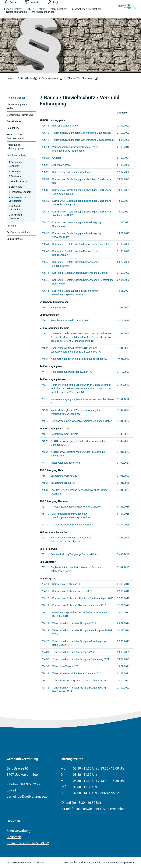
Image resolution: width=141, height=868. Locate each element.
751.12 (45, 514)
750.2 (45, 483)
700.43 (45, 262)
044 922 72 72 (30, 784)
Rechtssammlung (16, 155)
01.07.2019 (123, 385)
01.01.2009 (123, 476)
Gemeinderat (14, 121)
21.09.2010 (123, 147)
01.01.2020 (123, 452)
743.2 (45, 441)
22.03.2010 (123, 591)
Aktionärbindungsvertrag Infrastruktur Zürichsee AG (79, 359)
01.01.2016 (123, 483)
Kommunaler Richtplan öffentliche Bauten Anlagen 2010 (83, 598)
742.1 (45, 385)
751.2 (45, 525)
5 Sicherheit (15, 187)
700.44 (45, 273)
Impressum (128, 862)
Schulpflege (13, 128)
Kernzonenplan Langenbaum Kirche (72, 172)
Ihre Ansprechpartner (42, 14)
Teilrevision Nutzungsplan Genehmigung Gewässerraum (83, 140)
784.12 (45, 591)
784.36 (45, 688)
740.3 (45, 359)
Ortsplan (57, 158)
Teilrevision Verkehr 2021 (66, 666)
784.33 (45, 666)
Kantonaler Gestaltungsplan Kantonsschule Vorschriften (83, 244)
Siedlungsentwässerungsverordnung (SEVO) (76, 507)
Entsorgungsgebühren (63, 483)
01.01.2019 (123, 333)
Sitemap (85, 862)
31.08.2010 (123, 584)
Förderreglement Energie (65, 434)
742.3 (45, 410)
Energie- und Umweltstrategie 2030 (70, 320)
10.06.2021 (123, 291)
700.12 (45, 133)
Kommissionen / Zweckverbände (16, 136)
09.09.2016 (123, 623)
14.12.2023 (123, 320)
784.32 (45, 659)
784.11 (45, 584)
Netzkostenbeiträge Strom (65, 463)
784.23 (45, 641)
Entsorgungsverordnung (64, 476)
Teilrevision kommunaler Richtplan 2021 (74, 652)
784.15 (45, 612)
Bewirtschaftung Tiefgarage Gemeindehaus (75, 554)
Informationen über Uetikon (86, 11)
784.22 (45, 630)
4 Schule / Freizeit (19, 181)
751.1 (45, 507)
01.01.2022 (123, 165)
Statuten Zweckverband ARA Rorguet (73, 525)
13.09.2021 (123, 179)
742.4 (45, 421)
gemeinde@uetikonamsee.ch (28, 797)
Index (74, 862)
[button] (26, 78)
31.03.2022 (123, 244)
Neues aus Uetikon (16, 14)
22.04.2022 (123, 280)
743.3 (45, 452)
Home (10, 78)
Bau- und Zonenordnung (65, 126)
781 (44, 554)
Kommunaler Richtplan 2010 (68, 584)
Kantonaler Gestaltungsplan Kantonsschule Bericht (80, 273)
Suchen (97, 862)
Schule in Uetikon (36, 11)
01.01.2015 (123, 307)
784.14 (45, 605)
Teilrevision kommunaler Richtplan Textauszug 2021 (81, 659)
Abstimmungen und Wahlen (18, 106)
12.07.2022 (123, 172)
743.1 (45, 434)
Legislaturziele (15, 239)
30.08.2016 (123, 630)
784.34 (45, 673)
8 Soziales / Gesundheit (15, 208)
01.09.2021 (123, 673)
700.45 (45, 280)
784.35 (45, 681)
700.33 (45, 201)
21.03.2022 (123, 126)
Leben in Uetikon (13, 11)
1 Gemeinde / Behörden (16, 164)
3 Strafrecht (15, 176)
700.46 (45, 291)
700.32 (45, 190)
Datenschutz (111, 862)
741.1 (45, 372)
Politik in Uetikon (58, 11)
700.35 (45, 222)
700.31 (45, 179)
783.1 (45, 567)
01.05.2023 (123, 434)
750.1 (45, 476)
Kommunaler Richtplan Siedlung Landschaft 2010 (79, 605)
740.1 (45, 333)
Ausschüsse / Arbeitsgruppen (15, 147)
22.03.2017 (123, 641)
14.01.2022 (123, 140)
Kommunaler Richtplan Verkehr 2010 (72, 591)
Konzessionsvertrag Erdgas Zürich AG (71, 372)
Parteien (11, 226)
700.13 (45, 140)
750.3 (45, 490)
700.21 (45, 158)
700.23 (45, 172)
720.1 (45, 320)
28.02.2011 (123, 612)
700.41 (45, 244)
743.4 (45, 463)
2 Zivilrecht (15, 171)
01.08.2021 (123, 463)
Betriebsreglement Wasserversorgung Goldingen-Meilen (81, 421)
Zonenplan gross (61, 165)
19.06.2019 (123, 359)
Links (65, 862)
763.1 (45, 538)
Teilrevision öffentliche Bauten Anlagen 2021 (77, 673)
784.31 (45, 652)
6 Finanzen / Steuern (20, 192)
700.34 (45, 212)
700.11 (45, 126)
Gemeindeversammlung (20, 115)
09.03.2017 (123, 554)
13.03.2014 (123, 538)
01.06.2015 (123, 507)
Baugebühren (58, 307)
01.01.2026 (123, 525)
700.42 (45, 251)
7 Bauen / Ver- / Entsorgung (18, 199)
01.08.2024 (123, 158)
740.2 (45, 348)
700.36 (45, 233)
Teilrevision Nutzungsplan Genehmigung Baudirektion (81, 133)
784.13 (45, 598)
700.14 (45, 147)
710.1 (45, 307)
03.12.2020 (123, 262)
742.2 (45, 399)
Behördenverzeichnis (18, 232)
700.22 (45, 165)
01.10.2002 (123, 372)
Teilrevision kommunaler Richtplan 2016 (74, 623)
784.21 (45, 623)
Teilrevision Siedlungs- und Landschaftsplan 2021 (79, 681)
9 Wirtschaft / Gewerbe (16, 217)
